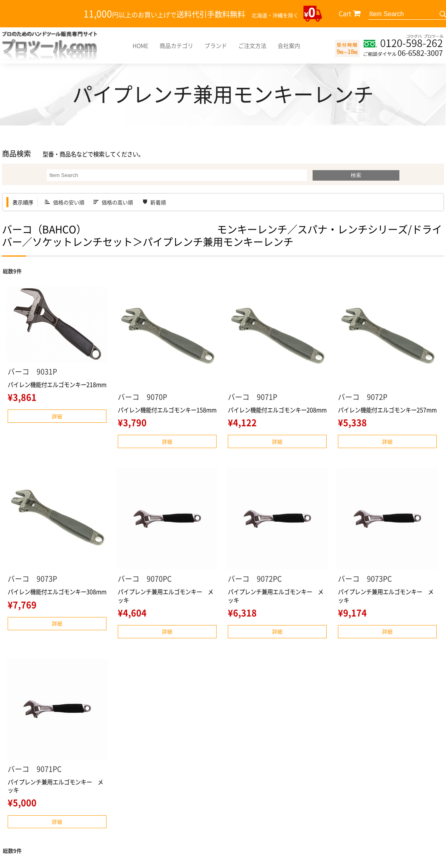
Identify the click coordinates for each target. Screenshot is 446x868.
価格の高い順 (117, 202)
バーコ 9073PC (365, 579)
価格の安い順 (69, 202)
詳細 (57, 416)
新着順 (158, 202)
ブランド (216, 45)
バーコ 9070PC (145, 579)
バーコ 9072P (363, 397)
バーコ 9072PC (255, 579)
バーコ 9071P (253, 397)
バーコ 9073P (32, 579)
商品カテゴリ (176, 45)
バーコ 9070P (142, 397)
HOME (140, 45)
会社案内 (289, 45)
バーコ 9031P (32, 371)
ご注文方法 (252, 45)
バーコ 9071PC (35, 769)
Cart (345, 13)
